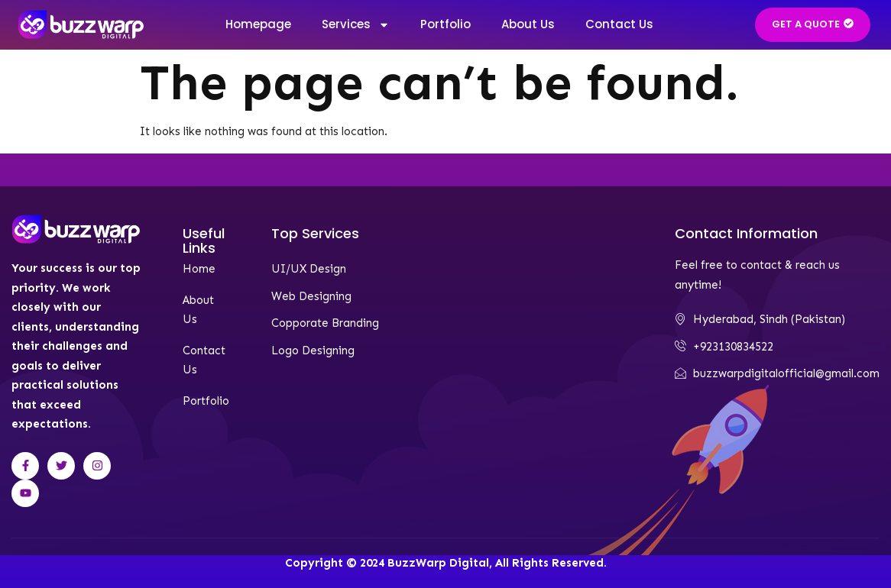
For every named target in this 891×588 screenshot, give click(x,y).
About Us (528, 24)
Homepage (258, 24)
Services (356, 24)
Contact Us (619, 24)
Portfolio (446, 24)
